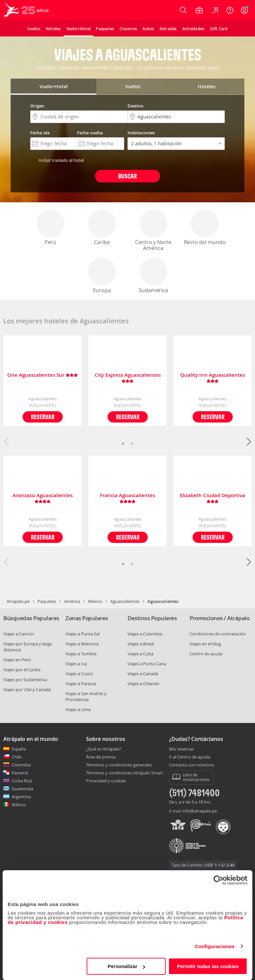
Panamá (20, 773)
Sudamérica (153, 276)
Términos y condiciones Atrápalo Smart (125, 773)
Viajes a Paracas (81, 684)
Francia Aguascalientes (127, 498)
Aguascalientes (125, 601)
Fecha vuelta (90, 133)
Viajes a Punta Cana (147, 664)
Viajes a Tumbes (81, 654)
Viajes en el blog (205, 644)
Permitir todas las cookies (208, 966)
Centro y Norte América (153, 231)
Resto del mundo (205, 228)
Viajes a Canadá (143, 674)
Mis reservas (181, 749)
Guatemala (22, 789)
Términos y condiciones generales (119, 765)
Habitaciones (141, 133)
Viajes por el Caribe (22, 670)
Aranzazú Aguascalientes (43, 498)
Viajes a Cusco (79, 674)
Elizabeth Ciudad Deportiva (212, 498)
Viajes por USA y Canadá (27, 689)
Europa (102, 276)
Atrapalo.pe (18, 601)
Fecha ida (40, 133)
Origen (37, 106)
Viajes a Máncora (82, 644)
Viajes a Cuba (140, 654)
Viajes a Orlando (143, 684)
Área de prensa (101, 757)
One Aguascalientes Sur (42, 375)
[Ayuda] (230, 10)
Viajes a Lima (78, 709)
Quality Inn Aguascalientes (213, 378)
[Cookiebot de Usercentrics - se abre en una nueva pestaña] (218, 880)
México (95, 601)
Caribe (102, 228)
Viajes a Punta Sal (83, 634)
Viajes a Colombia (145, 634)
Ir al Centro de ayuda (190, 757)
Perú (50, 228)
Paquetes (47, 601)
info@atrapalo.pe (200, 811)
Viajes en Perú (17, 660)
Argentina (21, 797)
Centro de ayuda (206, 654)
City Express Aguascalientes (128, 378)
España (19, 749)
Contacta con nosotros (192, 765)
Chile (16, 757)
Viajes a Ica (76, 664)
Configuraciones (215, 946)
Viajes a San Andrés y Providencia (86, 696)
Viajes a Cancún (19, 634)
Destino (135, 106)
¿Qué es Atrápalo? (104, 749)
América (72, 601)
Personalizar (126, 966)
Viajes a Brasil (141, 644)
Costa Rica (22, 781)
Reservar (43, 417)
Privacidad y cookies (106, 781)
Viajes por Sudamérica (25, 680)
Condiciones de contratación (218, 634)
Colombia (21, 765)
